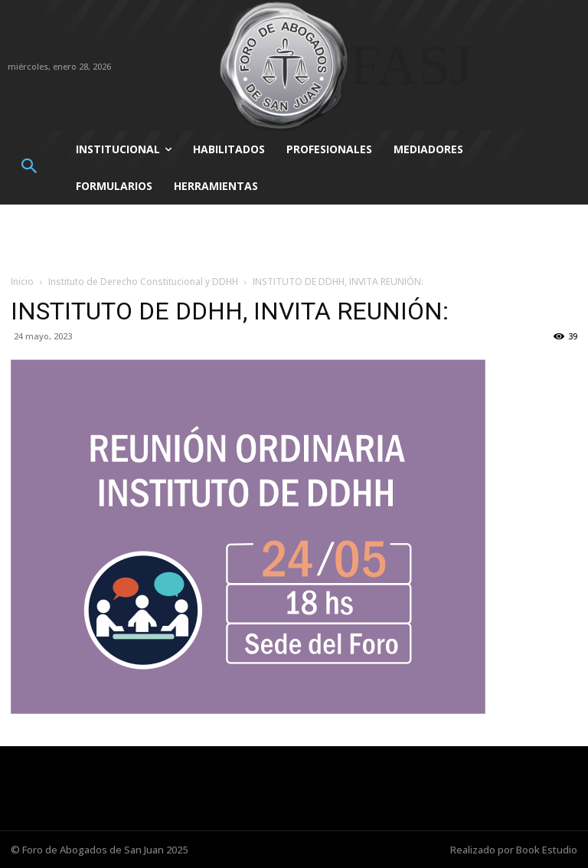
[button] (29, 167)
